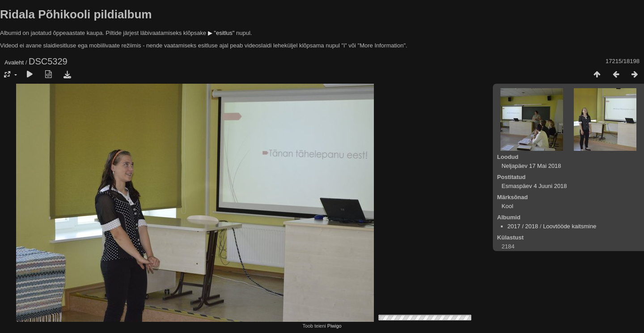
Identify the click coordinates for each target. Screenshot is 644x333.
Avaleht (14, 62)
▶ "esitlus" (221, 33)
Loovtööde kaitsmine (570, 226)
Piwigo (335, 326)
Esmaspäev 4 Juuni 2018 (534, 186)
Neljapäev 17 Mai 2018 (532, 166)
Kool (508, 206)
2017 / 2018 (523, 226)
